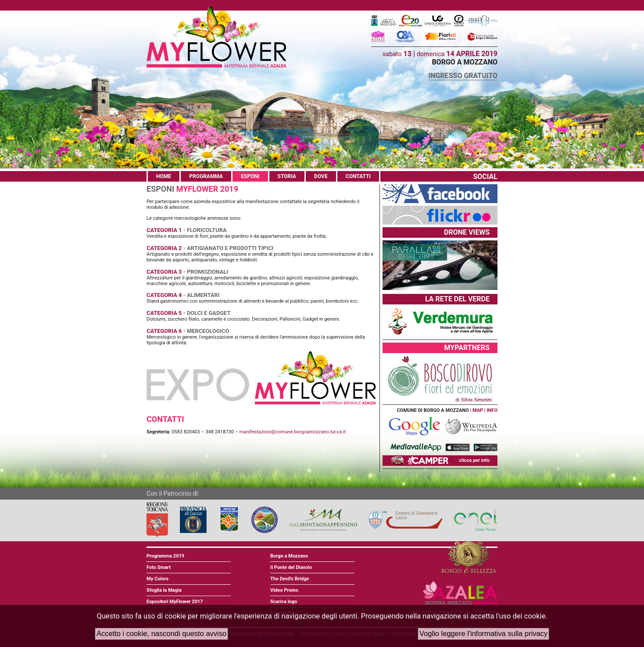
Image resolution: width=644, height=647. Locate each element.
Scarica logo (284, 602)
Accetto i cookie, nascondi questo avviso (161, 633)
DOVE (321, 176)
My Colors (157, 579)
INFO (492, 410)
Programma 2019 (165, 556)
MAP (478, 410)
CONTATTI (358, 176)
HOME (164, 176)
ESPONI (250, 176)
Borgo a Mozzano (289, 556)
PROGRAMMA (206, 176)
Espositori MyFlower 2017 (175, 602)
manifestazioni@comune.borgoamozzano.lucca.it (293, 432)
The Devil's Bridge (290, 579)
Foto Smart (159, 567)
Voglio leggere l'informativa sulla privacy (483, 633)
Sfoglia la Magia (164, 590)
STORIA (287, 176)
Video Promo (284, 590)
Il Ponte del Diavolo (291, 567)
